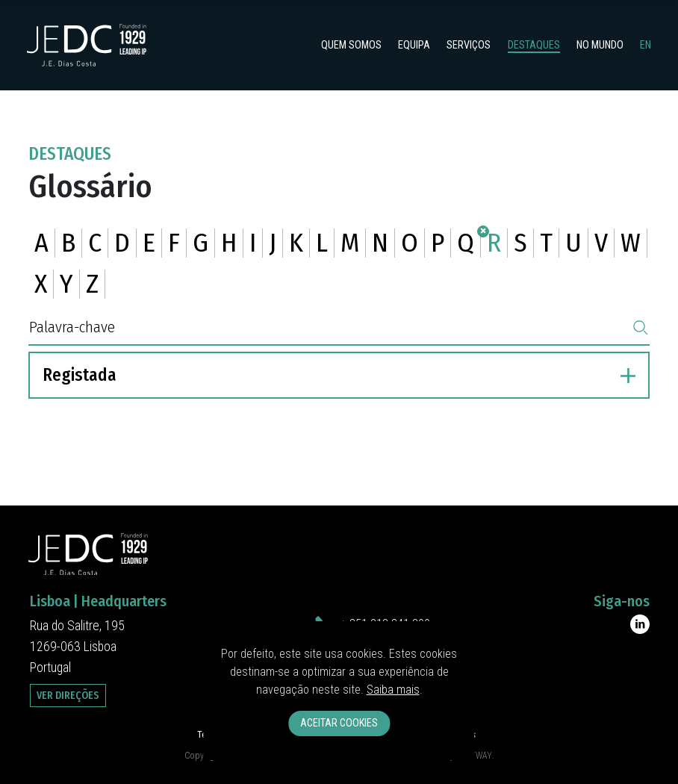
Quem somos (351, 45)
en (646, 45)
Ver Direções (68, 696)
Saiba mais (393, 690)
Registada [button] (339, 375)
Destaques (534, 45)
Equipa (414, 45)
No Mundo (600, 45)
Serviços (469, 45)
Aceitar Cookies (339, 723)
